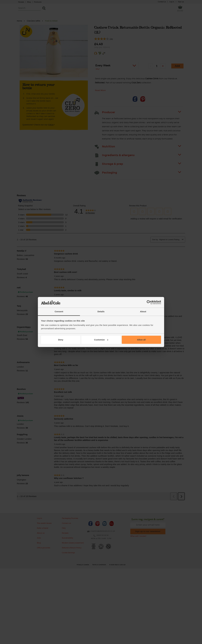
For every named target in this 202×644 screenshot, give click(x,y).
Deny (61, 340)
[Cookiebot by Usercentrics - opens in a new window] (149, 302)
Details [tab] (101, 311)
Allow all (141, 340)
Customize (101, 340)
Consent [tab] (59, 311)
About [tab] (143, 311)
